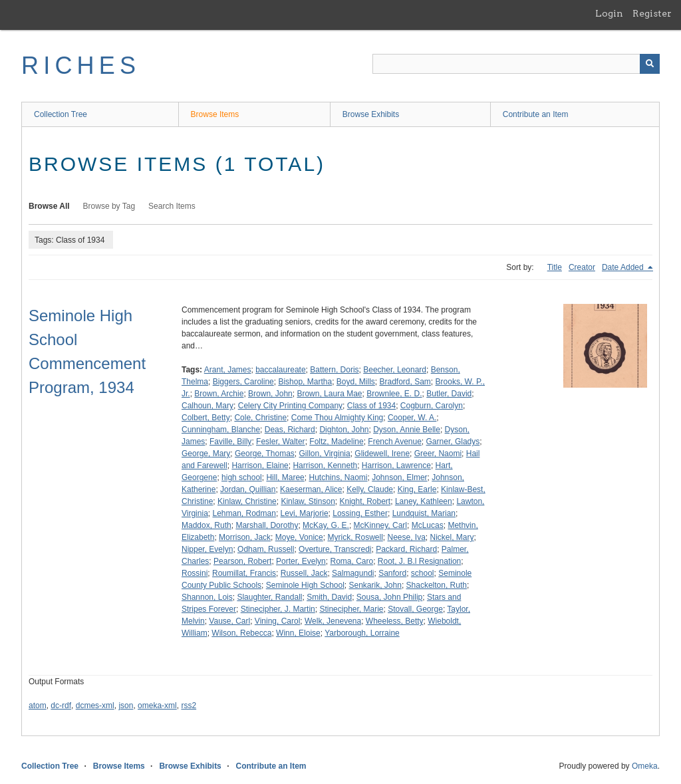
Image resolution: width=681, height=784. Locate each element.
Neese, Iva (406, 537)
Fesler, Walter (281, 442)
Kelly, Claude (370, 489)
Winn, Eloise (298, 633)
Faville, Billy (230, 442)
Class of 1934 (371, 406)
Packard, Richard (406, 549)
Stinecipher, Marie (351, 609)
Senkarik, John (375, 585)
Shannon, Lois (207, 597)
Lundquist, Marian (424, 513)
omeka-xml (157, 706)
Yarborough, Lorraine (362, 633)
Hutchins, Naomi (338, 477)
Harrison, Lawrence (396, 465)
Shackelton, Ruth (437, 585)
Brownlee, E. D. (394, 394)
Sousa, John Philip (389, 597)
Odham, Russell (266, 549)
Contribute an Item (536, 114)
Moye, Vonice (299, 537)
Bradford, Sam (405, 382)
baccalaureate (280, 370)
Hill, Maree (285, 477)
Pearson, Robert (242, 561)
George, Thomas (265, 454)
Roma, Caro (351, 561)
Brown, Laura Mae (329, 394)
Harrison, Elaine (260, 465)
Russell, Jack (304, 573)
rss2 (189, 706)
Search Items (172, 206)
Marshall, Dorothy (267, 525)
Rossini (195, 573)
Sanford (392, 573)
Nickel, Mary (452, 537)
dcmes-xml (95, 706)
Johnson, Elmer (399, 477)
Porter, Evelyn (301, 561)
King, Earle (417, 489)
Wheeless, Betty (395, 621)
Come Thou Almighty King (338, 418)
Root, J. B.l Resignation (419, 561)
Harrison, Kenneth (325, 465)
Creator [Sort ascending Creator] (582, 267)
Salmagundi (353, 573)
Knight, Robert (365, 501)
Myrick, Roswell (355, 537)
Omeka (645, 766)
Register (652, 13)
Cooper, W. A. (412, 418)
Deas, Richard (290, 430)
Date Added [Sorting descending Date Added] (624, 267)
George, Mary (206, 454)
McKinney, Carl (380, 525)
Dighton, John (344, 430)
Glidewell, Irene (382, 454)
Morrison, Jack (245, 537)
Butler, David (449, 394)
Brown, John (270, 394)
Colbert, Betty (206, 418)
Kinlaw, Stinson (308, 501)
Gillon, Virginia (325, 454)
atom (38, 706)
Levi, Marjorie (305, 513)
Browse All (49, 206)
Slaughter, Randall (269, 597)
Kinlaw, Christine (247, 501)
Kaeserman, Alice (311, 489)
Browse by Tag (109, 206)
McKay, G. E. (326, 525)
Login (609, 13)
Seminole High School (305, 585)
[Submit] (650, 64)
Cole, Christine (260, 418)
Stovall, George (415, 609)
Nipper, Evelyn (207, 549)
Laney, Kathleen (424, 501)
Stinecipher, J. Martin (278, 609)
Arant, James (228, 370)
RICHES (81, 65)
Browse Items (215, 114)
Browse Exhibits (371, 114)
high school (242, 477)
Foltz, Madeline (336, 442)
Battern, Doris (334, 370)
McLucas (428, 525)
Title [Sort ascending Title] (555, 267)
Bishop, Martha (305, 382)
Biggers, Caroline (243, 382)
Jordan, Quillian (248, 489)
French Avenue (395, 442)
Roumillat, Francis (244, 573)
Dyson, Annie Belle (407, 430)
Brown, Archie (219, 394)
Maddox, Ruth (206, 525)
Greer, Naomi (438, 454)
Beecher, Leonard (395, 370)
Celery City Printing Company (290, 406)
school (423, 573)
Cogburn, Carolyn (432, 406)
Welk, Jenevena (333, 621)
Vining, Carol (277, 621)
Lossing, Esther (360, 513)
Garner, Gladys (453, 442)
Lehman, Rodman (244, 513)
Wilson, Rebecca (241, 633)
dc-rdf (61, 706)
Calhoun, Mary (207, 406)
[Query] (516, 64)
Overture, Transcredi (335, 549)
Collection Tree (61, 114)
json (126, 706)
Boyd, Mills (356, 382)
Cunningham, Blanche (221, 430)
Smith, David (329, 597)
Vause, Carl (229, 621)
